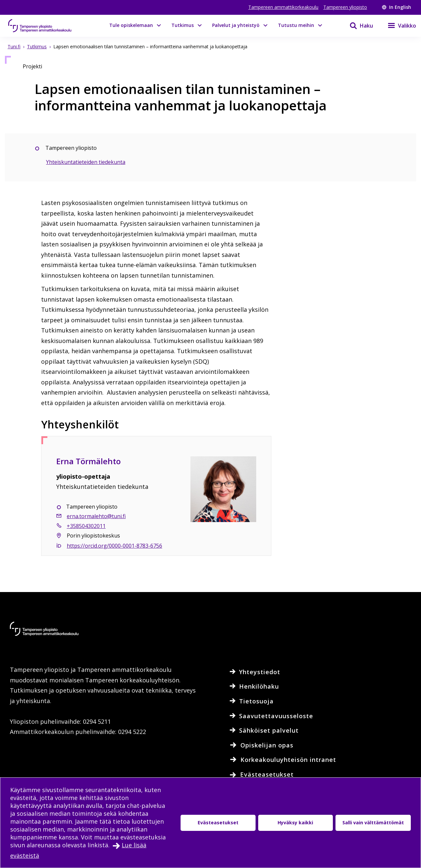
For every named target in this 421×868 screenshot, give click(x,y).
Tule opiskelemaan (131, 25)
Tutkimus (183, 25)
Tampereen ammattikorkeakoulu (283, 7)
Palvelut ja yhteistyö (236, 25)
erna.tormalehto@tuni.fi (96, 516)
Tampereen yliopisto (345, 7)
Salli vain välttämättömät (373, 822)
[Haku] (357, 26)
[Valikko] (398, 26)
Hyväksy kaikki (295, 822)
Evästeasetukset (218, 822)
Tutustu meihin (296, 25)
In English (396, 7)
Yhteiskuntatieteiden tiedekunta (86, 162)
